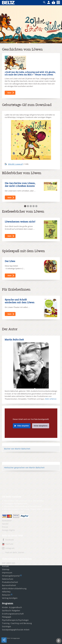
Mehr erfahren (51, 399)
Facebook (9, 540)
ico (44, 2)
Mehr (9, 93)
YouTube (9, 544)
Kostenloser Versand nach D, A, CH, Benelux (24, 501)
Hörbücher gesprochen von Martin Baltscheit (24, 468)
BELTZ (8, 3)
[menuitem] (31, 521)
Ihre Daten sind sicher (14, 512)
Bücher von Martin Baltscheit (17, 449)
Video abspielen (23, 426)
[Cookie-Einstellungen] (59, 641)
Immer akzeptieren (41, 426)
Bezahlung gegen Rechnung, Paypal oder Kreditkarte (28, 509)
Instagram (10, 548)
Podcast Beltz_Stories (15, 552)
